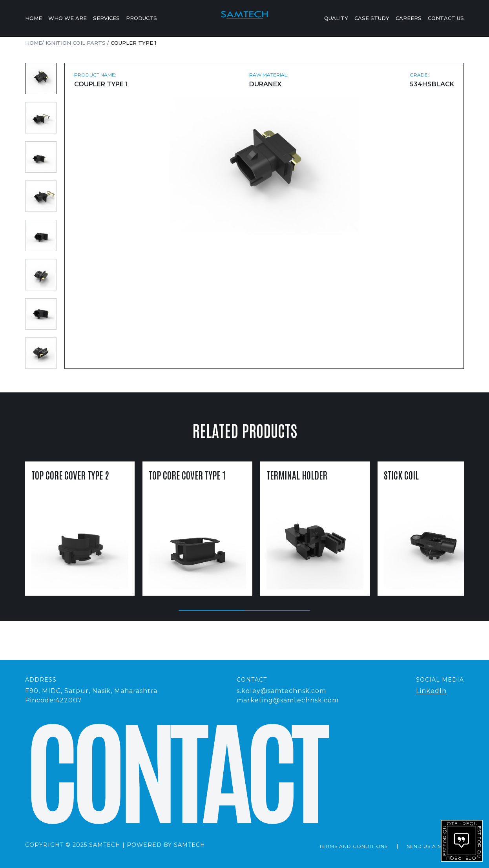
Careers (409, 18)
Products (141, 18)
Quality (336, 18)
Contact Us (446, 18)
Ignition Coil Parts (76, 43)
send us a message (435, 846)
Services (106, 18)
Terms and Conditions (353, 846)
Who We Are (68, 18)
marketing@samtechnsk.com (288, 700)
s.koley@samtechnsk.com (281, 691)
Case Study (372, 18)
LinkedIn (431, 691)
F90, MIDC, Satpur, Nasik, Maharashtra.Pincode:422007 (92, 696)
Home (34, 18)
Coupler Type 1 (133, 43)
